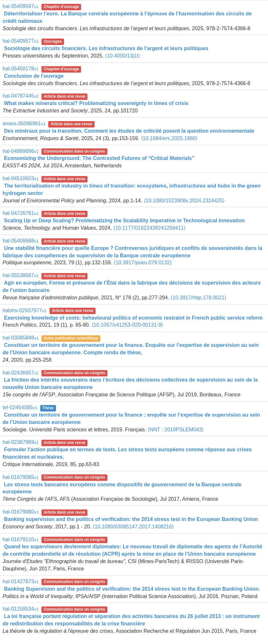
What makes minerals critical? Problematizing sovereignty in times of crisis (96, 103)
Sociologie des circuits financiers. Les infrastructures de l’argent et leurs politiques (106, 48)
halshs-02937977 (25, 310)
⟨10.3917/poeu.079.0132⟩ (143, 263)
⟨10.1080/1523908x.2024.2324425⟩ (184, 201)
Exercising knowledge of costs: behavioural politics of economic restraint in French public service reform (133, 318)
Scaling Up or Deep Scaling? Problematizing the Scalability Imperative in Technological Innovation (124, 221)
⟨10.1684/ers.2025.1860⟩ (169, 138)
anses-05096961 (24, 124)
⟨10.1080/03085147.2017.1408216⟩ (133, 527)
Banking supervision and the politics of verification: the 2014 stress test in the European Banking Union (131, 519)
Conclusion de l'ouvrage (34, 76)
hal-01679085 (21, 477)
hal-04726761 (21, 213)
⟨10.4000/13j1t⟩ (122, 56)
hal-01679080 (21, 512)
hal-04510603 (21, 178)
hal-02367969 (21, 442)
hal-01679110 (21, 539)
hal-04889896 (21, 151)
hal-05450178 (21, 69)
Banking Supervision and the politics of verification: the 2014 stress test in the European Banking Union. (132, 589)
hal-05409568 (21, 241)
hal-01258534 (21, 609)
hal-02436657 (21, 373)
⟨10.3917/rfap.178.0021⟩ (198, 298)
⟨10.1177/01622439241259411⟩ (150, 228)
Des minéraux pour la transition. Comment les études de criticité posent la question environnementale (129, 131)
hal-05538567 (21, 275)
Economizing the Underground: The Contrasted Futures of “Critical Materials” (99, 158)
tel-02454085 (20, 407)
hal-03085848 (21, 338)
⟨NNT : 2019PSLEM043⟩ (176, 430)
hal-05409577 (21, 41)
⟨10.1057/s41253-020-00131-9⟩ (128, 325)
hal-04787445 (21, 96)
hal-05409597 (21, 6)
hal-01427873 (21, 582)
